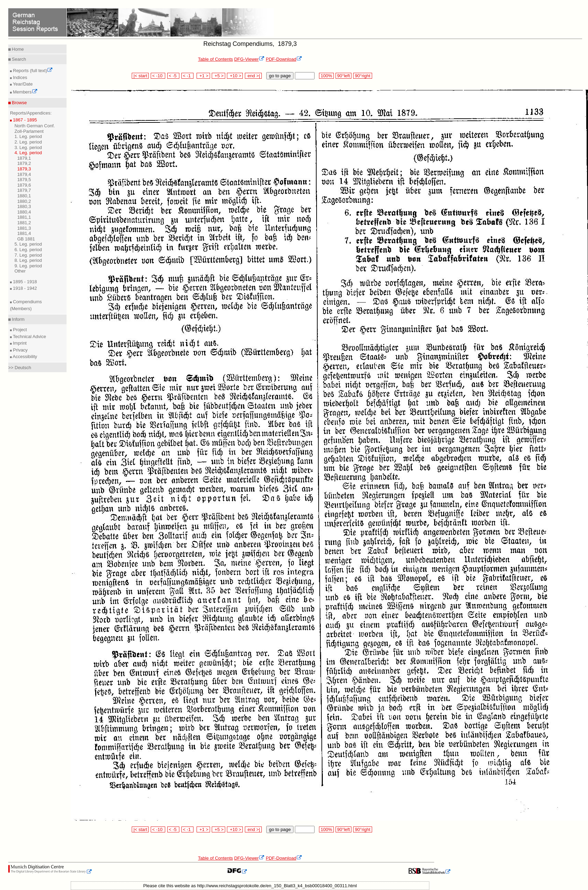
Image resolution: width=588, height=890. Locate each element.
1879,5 (24, 180)
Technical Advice (29, 337)
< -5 (173, 76)
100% (326, 76)
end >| (253, 76)
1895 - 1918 (24, 282)
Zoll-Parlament (29, 131)
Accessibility (24, 357)
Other (20, 271)
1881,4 (24, 233)
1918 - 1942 (24, 288)
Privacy (20, 350)
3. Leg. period (28, 147)
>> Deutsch (20, 368)
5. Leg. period (28, 244)
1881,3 (24, 228)
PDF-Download (284, 59)
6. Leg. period (28, 250)
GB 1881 (26, 239)
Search (18, 59)
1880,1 (24, 196)
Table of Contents (215, 59)
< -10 (158, 76)
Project (19, 330)
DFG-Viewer (249, 59)
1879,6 (24, 185)
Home (17, 49)
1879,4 (24, 174)
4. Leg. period (28, 153)
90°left (343, 76)
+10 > (235, 76)
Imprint (19, 343)
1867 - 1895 (24, 120)
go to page (280, 76)
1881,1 (24, 217)
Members (25, 92)
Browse (19, 103)
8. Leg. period (28, 260)
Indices (19, 77)
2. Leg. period (28, 142)
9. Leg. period (28, 266)
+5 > (218, 76)
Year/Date (22, 84)
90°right (362, 76)
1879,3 (24, 169)
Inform (18, 319)
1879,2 (24, 163)
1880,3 (24, 206)
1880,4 (24, 212)
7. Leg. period (28, 255)
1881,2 (24, 223)
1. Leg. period (28, 136)
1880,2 (24, 201)
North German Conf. (35, 126)
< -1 (188, 76)
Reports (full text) (32, 71)
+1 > (203, 76)
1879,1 (24, 158)
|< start (140, 76)
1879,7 (24, 190)
